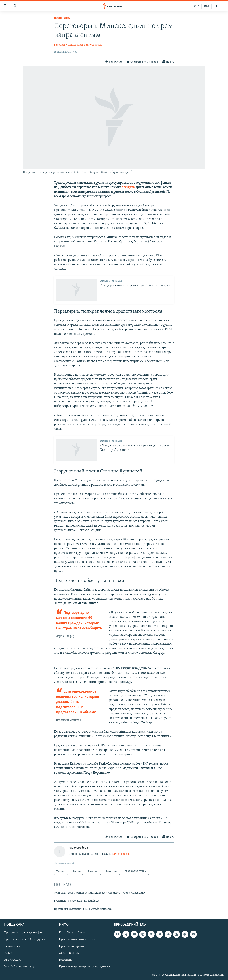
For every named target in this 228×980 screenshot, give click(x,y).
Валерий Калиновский (68, 45)
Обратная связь (69, 953)
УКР (197, 6)
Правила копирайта (72, 946)
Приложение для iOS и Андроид (25, 940)
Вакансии (65, 960)
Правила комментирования (77, 940)
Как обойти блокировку (19, 967)
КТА (207, 6)
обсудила (128, 187)
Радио (8, 953)
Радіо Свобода (93, 45)
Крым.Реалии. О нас (72, 933)
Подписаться (12, 946)
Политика (62, 18)
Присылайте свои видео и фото (24, 933)
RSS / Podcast (12, 960)
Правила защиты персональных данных (85, 967)
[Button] (114, 62)
